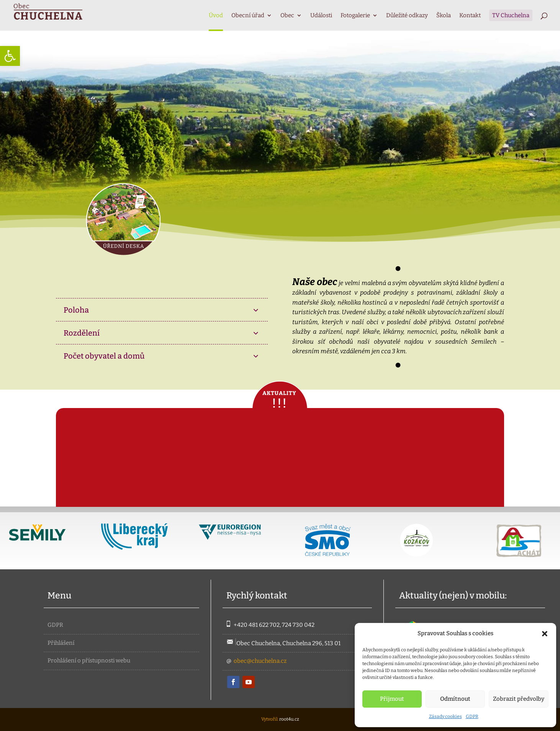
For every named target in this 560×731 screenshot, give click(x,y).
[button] (545, 634)
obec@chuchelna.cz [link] (260, 661)
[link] (10, 56)
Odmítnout (455, 699)
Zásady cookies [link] (445, 716)
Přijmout (392, 699)
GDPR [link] (472, 716)
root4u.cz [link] (289, 719)
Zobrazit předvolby (519, 699)
